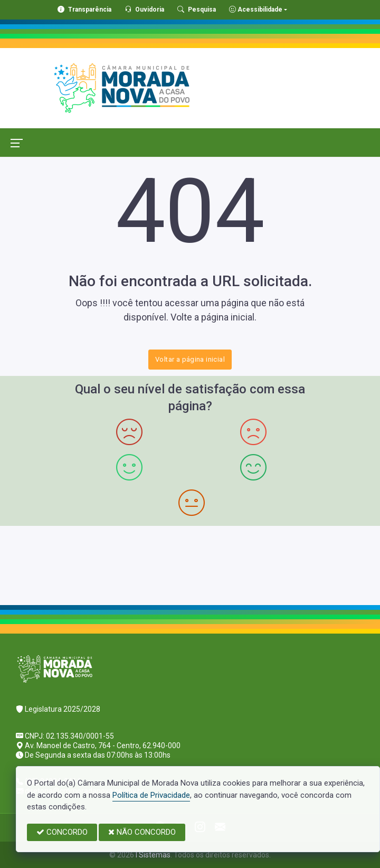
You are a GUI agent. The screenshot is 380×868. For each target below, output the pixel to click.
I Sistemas (153, 855)
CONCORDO (62, 832)
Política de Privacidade (151, 795)
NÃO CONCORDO (142, 832)
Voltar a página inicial (190, 359)
